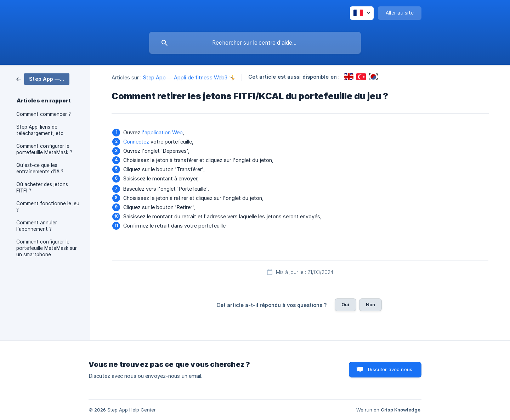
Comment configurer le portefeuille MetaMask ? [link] (44, 149)
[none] (362, 13)
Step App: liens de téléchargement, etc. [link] (40, 130)
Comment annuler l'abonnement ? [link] (37, 226)
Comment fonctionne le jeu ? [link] (48, 207)
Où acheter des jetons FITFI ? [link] (42, 187)
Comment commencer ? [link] (44, 114)
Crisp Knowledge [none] (401, 410)
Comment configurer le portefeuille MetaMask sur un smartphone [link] (47, 248)
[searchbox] (255, 43)
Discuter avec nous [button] (390, 369)
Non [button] (370, 304)
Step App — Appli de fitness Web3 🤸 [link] (189, 77)
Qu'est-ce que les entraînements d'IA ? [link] (40, 168)
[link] (43, 79)
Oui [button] (345, 304)
